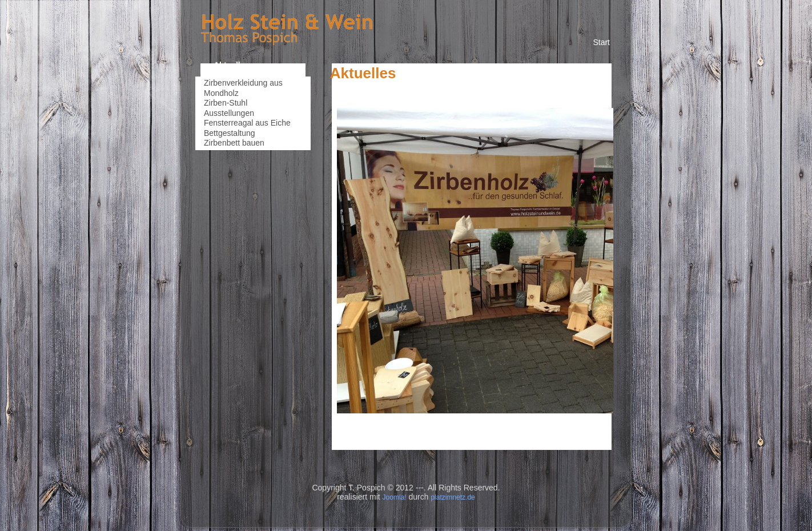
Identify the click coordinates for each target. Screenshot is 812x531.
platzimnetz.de (453, 497)
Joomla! (395, 497)
